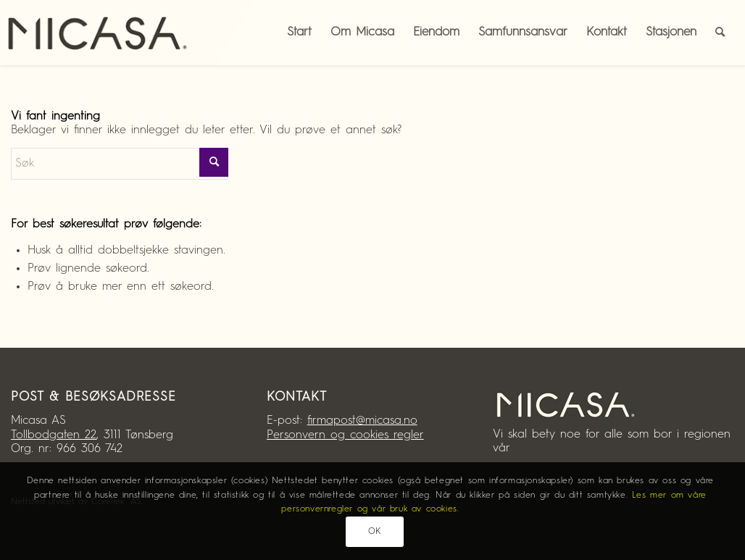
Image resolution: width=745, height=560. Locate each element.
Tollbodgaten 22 (54, 435)
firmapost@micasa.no (362, 421)
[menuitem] (720, 33)
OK (375, 532)
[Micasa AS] (108, 33)
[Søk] (720, 33)
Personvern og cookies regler (345, 435)
